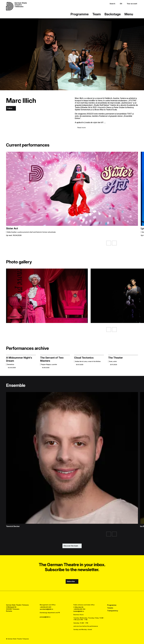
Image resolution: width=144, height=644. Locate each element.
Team (97, 14)
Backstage (113, 14)
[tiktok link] (78, 597)
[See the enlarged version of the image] (47, 296)
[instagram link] (72, 597)
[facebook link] (66, 597)
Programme (80, 14)
